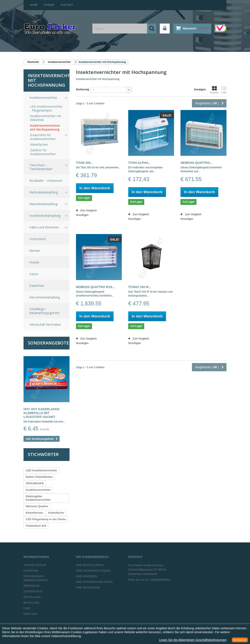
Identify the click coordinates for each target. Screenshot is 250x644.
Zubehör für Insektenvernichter (43, 152)
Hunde (34, 262)
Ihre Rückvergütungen (93, 571)
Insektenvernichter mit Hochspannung (45, 128)
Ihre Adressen (86, 576)
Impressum (31, 586)
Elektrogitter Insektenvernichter (38, 498)
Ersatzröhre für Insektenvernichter (43, 137)
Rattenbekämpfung (44, 192)
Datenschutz (33, 591)
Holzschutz (38, 239)
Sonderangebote (48, 343)
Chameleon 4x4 (36, 526)
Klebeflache (56, 513)
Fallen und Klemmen (44, 227)
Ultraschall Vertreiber (45, 324)
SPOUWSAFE (35, 483)
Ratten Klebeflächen (39, 477)
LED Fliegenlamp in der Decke (46, 519)
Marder (35, 250)
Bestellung (32, 597)
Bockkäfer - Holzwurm (46, 180)
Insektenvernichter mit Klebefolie (46, 118)
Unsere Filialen (35, 565)
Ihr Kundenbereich (92, 557)
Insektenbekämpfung (45, 215)
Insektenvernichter (43, 97)
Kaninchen (37, 285)
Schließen (240, 640)
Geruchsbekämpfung (45, 297)
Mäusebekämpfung (44, 204)
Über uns (30, 614)
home (34, 5)
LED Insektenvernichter (41, 470)
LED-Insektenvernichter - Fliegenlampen (46, 108)
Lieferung (31, 571)
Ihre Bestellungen (90, 565)
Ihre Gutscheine (88, 588)
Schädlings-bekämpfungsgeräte (44, 311)
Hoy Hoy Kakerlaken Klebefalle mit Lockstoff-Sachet (41, 413)
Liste (224, 90)
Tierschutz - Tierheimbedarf (41, 167)
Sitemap (49, 5)
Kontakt (67, 5)
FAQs (27, 608)
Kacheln (214, 90)
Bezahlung (31, 603)
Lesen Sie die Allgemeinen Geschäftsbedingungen (193, 640)
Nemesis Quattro (37, 506)
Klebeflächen (39, 145)
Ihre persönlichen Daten (94, 582)
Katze (34, 274)
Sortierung (83, 89)
